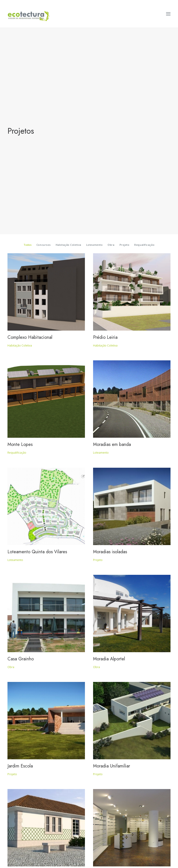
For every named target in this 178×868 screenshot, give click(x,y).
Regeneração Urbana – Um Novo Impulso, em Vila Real (40, 793)
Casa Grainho (21, 469)
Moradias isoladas (110, 362)
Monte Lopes (20, 254)
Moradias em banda (112, 254)
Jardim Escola (20, 576)
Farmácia (102, 683)
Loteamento (95, 55)
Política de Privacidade (89, 841)
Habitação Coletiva (69, 55)
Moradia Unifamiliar (112, 576)
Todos (28, 55)
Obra (111, 55)
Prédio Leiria (105, 147)
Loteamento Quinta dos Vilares (37, 362)
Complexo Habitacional (30, 147)
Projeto (125, 55)
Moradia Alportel (109, 469)
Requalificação (144, 55)
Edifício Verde (21, 683)
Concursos (44, 55)
